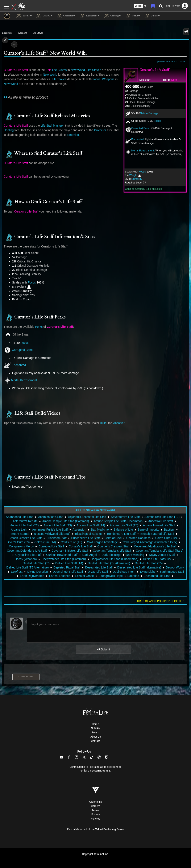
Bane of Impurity (148, 530)
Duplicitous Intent (124, 572)
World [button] (132, 16)
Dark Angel (90, 555)
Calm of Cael (113, 538)
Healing (9, 130)
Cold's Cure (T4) (45, 542)
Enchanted (138, 139)
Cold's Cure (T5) (71, 542)
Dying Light (147, 572)
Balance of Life (123, 530)
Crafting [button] (112, 16)
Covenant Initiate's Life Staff (70, 551)
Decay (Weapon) (26, 559)
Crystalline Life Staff (28, 555)
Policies (96, 819)
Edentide (133, 576)
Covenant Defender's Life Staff (27, 551)
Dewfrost (17, 572)
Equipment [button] (89, 16)
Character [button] (66, 16)
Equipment (7, 33)
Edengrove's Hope (111, 576)
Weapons (22, 33)
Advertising (95, 802)
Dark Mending (135, 555)
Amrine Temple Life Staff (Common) (66, 521)
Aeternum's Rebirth (25, 521)
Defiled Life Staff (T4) (69, 563)
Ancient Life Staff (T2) (24, 525)
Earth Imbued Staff (172, 572)
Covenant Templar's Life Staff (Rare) (160, 551)
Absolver (119, 423)
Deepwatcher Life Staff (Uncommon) (114, 559)
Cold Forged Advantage (102, 542)
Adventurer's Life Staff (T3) (162, 517)
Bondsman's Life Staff (121, 534)
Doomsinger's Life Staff (68, 572)
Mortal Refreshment (143, 151)
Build (103, 423)
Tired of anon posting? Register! (161, 601)
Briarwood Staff (56, 538)
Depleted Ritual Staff (67, 567)
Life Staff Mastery (52, 126)
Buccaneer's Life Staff (86, 538)
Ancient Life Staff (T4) (91, 525)
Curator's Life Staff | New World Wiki (45, 53)
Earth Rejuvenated (32, 576)
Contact (96, 741)
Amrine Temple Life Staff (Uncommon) (119, 521)
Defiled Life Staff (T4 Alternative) (109, 563)
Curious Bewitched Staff (62, 555)
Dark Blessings (111, 555)
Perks (39, 327)
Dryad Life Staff (98, 572)
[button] (140, 6)
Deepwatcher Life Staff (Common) (64, 559)
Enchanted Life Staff (157, 576)
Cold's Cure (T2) (166, 538)
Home (95, 724)
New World (78, 70)
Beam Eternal (20, 534)
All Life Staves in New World (95, 510)
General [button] (44, 16)
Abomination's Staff (51, 517)
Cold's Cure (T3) (19, 542)
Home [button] (24, 16)
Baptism (169, 530)
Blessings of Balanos (89, 534)
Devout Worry (175, 567)
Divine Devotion (38, 572)
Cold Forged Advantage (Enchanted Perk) (150, 542)
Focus (157, 121)
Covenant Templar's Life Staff (112, 551)
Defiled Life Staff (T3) (37, 563)
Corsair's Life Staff (81, 546)
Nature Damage (149, 113)
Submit (103, 649)
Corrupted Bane (140, 128)
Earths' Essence (60, 576)
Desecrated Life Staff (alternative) (139, 567)
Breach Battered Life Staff (157, 534)
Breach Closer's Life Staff (25, 538)
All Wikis (95, 728)
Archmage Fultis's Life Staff (50, 530)
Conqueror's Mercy (21, 546)
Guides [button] (152, 16)
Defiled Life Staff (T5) (149, 563)
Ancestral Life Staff (161, 521)
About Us (96, 737)
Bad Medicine (100, 530)
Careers (96, 806)
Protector (100, 130)
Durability (137, 179)
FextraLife (73, 829)
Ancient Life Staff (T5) (124, 525)
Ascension (79, 530)
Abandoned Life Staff (20, 517)
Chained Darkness (138, 538)
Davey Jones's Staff (162, 555)
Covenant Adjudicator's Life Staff (155, 546)
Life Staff (145, 80)
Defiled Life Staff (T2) (157, 559)
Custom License (100, 771)
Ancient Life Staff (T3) (58, 525)
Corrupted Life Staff (51, 546)
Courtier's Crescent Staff (113, 546)
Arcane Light (19, 530)
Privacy (96, 815)
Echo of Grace (84, 576)
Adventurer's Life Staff (125, 517)
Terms (95, 810)
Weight (133, 175)
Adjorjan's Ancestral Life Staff (87, 517)
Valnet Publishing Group (110, 829)
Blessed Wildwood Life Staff (52, 534)
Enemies (73, 135)
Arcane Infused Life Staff (159, 525)
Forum (95, 733)
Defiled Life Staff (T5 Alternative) (27, 567)
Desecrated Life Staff (99, 567)
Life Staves (38, 33)
